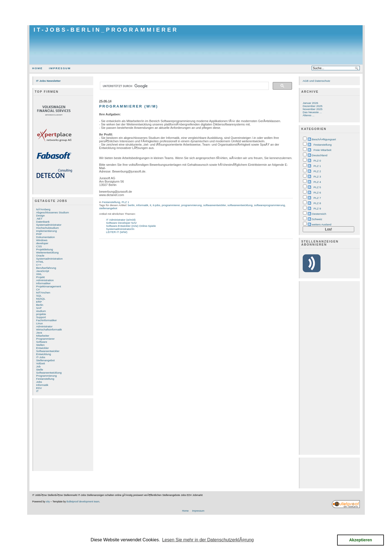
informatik (142, 205)
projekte (41, 314)
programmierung (191, 205)
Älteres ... (309, 115)
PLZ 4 (317, 182)
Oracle (40, 256)
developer (42, 243)
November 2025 (313, 109)
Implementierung (46, 231)
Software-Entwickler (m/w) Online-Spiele (131, 226)
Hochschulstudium (47, 228)
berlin (131, 205)
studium (41, 311)
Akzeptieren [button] (361, 540)
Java (39, 333)
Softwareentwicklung (49, 373)
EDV (39, 388)
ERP (39, 302)
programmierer (171, 205)
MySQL (41, 299)
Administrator (44, 326)
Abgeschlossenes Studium (53, 212)
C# (38, 289)
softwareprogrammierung (269, 205)
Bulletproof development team (83, 502)
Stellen (40, 345)
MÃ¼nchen (43, 293)
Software (42, 342)
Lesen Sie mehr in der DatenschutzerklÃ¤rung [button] (208, 540)
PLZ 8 (317, 203)
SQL (39, 296)
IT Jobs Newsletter (48, 81)
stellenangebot (108, 208)
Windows (42, 240)
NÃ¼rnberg (43, 209)
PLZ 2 (317, 171)
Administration (45, 280)
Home (38, 68)
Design (40, 215)
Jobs (39, 382)
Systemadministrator (49, 225)
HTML (40, 262)
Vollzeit (40, 363)
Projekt (40, 277)
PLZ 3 (317, 177)
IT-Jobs (41, 357)
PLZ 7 (317, 198)
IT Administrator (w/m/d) (121, 220)
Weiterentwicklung (47, 252)
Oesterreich (319, 214)
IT (37, 391)
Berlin (40, 305)
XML (39, 274)
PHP (39, 234)
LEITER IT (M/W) (117, 232)
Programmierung (46, 376)
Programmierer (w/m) (129, 106)
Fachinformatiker (46, 320)
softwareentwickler (215, 205)
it (151, 205)
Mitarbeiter (43, 336)
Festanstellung (45, 379)
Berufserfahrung (46, 268)
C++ (39, 265)
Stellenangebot (45, 360)
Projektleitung (45, 249)
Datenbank (43, 222)
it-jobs (156, 205)
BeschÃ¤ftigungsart (324, 139)
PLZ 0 (317, 161)
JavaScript (43, 271)
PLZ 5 (317, 187)
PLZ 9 (317, 208)
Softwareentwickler (48, 351)
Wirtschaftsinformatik (49, 329)
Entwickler (42, 348)
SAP (39, 308)
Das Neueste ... (312, 112)
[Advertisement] (196, 13)
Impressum (60, 68)
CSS (39, 246)
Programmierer (45, 339)
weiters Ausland (322, 224)
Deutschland (320, 155)
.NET (39, 219)
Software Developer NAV (122, 223)
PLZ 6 (317, 193)
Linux (39, 323)
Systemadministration (49, 259)
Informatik (42, 385)
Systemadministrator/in (120, 229)
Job (38, 366)
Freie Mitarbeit (322, 150)
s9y (48, 502)
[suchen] (184, 86)
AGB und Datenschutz (316, 81)
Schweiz (317, 219)
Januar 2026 (310, 103)
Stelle (40, 370)
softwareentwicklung (240, 205)
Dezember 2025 (313, 106)
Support (41, 317)
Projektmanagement (49, 286)
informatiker (43, 283)
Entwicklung (44, 354)
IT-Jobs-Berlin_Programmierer (106, 30)
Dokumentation (46, 237)
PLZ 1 (125, 202)
